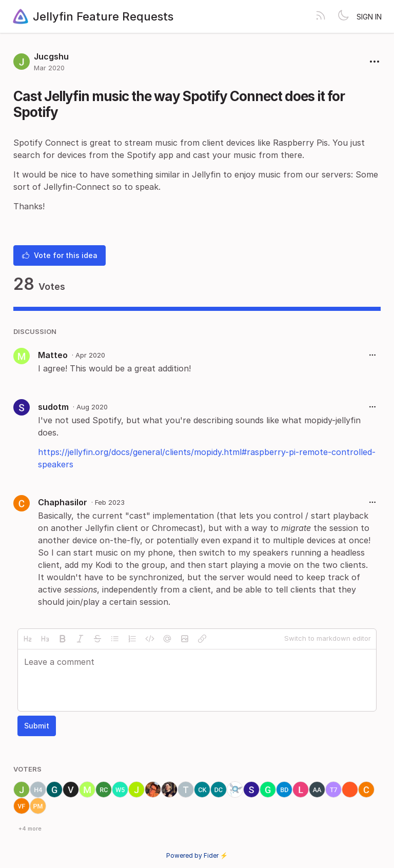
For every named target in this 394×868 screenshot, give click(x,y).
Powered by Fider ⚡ (197, 855)
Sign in (369, 17)
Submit (37, 726)
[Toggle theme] (343, 16)
